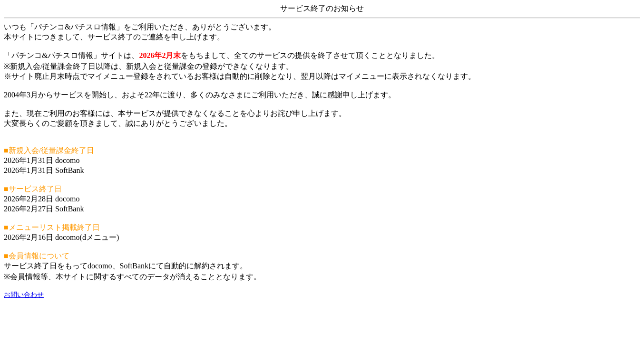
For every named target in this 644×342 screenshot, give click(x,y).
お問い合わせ (24, 295)
